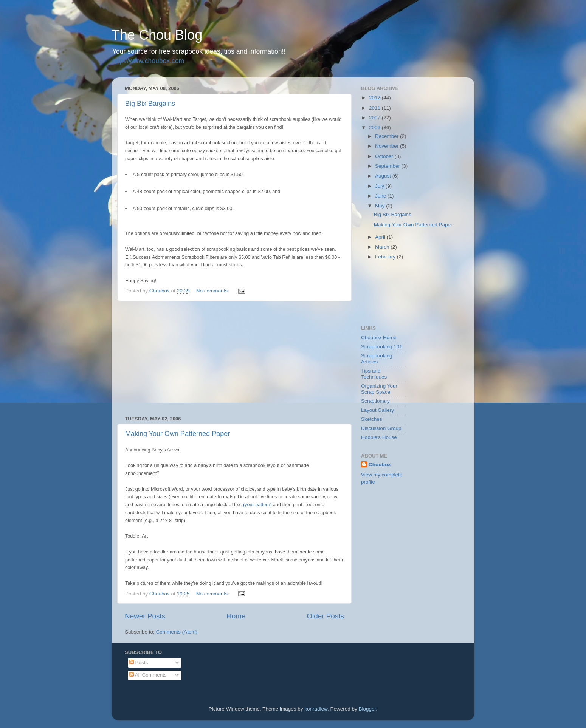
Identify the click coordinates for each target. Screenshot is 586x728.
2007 (375, 118)
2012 (375, 98)
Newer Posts (145, 616)
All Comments (148, 675)
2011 (375, 108)
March (383, 247)
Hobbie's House (379, 437)
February (386, 257)
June (381, 196)
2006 (375, 128)
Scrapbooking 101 (382, 347)
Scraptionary (375, 401)
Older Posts (325, 616)
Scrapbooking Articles (377, 359)
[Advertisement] (234, 359)
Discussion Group (381, 428)
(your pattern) (257, 505)
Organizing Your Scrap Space (379, 389)
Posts (139, 662)
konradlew (316, 709)
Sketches (372, 419)
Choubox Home (379, 338)
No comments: (213, 291)
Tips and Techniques (374, 374)
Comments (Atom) (177, 632)
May (381, 206)
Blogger (367, 709)
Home (236, 616)
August (384, 176)
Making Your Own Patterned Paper (178, 434)
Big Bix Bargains (150, 104)
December (388, 136)
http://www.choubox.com (148, 61)
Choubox (380, 464)
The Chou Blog (157, 35)
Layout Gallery (377, 410)
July (380, 186)
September (388, 166)
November (388, 146)
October (385, 156)
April (381, 237)
